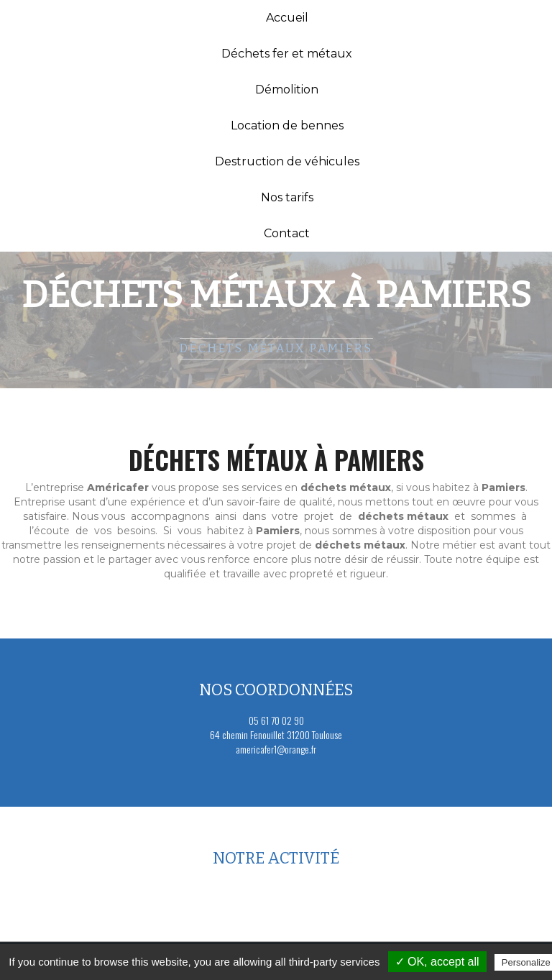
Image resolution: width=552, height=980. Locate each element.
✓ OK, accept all (437, 962)
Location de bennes (287, 125)
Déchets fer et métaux (287, 54)
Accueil (287, 18)
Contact (287, 233)
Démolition (287, 90)
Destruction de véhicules (287, 161)
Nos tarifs (287, 197)
